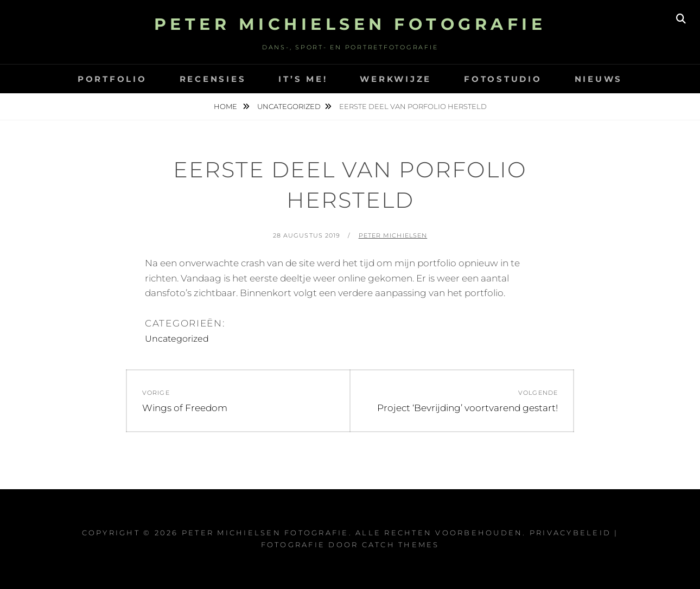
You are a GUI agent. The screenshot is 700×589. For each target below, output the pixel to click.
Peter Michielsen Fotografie (350, 24)
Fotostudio (503, 79)
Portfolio (112, 79)
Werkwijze (396, 79)
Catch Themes (401, 545)
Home (226, 106)
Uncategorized (289, 106)
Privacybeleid (570, 533)
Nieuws (599, 79)
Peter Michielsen (393, 235)
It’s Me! (303, 79)
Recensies (213, 79)
